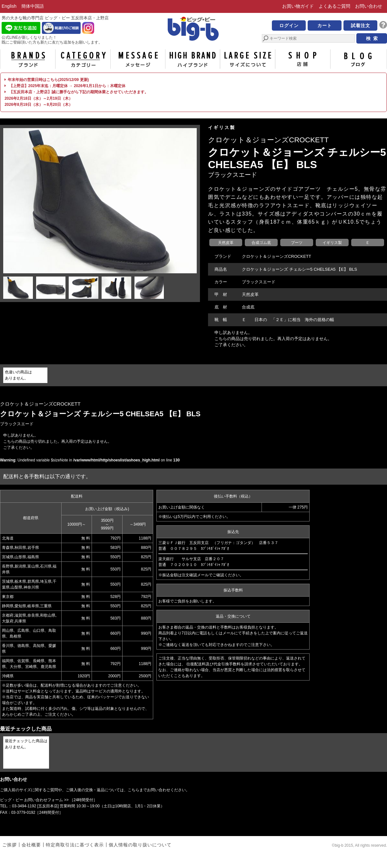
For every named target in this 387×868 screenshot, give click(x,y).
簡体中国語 (33, 6)
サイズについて (248, 59)
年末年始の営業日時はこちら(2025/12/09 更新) (47, 80)
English (9, 6)
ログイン (289, 25)
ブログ (358, 59)
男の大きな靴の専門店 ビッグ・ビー (193, 30)
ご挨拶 (10, 845)
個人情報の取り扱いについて (140, 845)
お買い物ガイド (298, 6)
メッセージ (138, 59)
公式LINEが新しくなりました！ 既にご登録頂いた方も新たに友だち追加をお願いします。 (52, 40)
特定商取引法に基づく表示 (75, 845)
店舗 (303, 59)
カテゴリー (83, 59)
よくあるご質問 (334, 6)
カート (325, 25)
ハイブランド (193, 59)
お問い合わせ (369, 6)
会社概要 (31, 845)
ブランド (28, 59)
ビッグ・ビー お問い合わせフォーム (31, 800)
